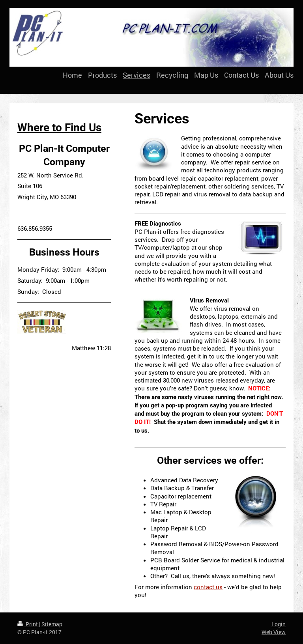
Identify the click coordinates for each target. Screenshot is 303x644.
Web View (274, 632)
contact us (208, 587)
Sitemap (52, 624)
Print (28, 624)
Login (279, 624)
